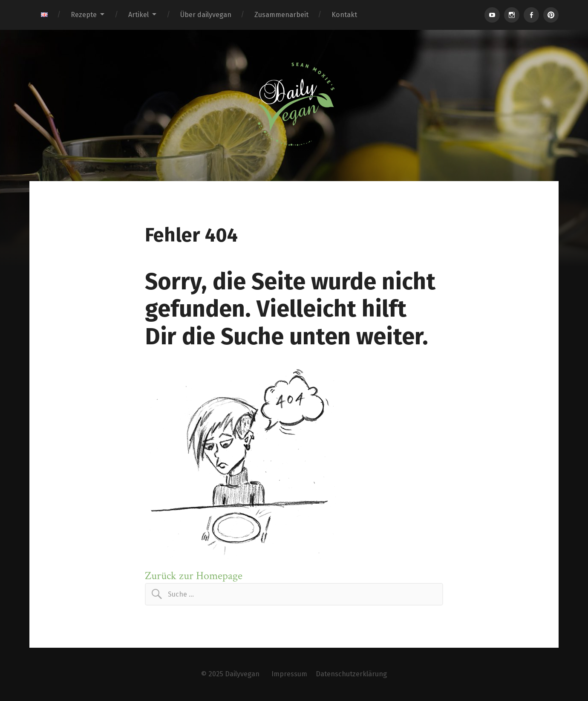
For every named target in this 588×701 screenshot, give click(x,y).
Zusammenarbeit (281, 15)
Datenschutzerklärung (351, 674)
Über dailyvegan (206, 15)
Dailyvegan (242, 674)
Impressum (289, 674)
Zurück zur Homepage (194, 576)
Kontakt (344, 15)
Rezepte (84, 15)
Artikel (138, 15)
